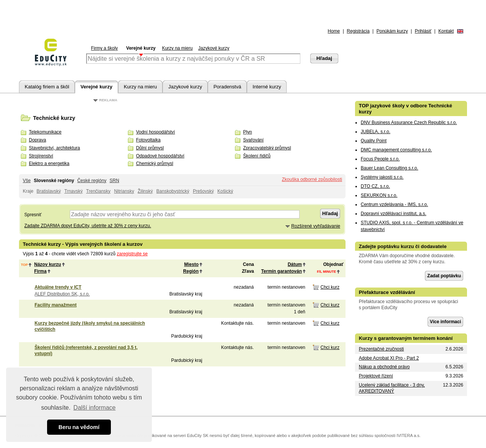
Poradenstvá (227, 87)
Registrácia (358, 31)
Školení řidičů (257, 156)
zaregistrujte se (132, 254)
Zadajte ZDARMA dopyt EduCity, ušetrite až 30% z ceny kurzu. (88, 226)
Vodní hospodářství (155, 132)
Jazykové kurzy (214, 48)
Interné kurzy (267, 87)
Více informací (445, 322)
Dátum (295, 264)
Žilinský (145, 191)
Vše (27, 181)
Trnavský (74, 191)
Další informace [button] (94, 408)
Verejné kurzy (141, 48)
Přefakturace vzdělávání (387, 292)
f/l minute (327, 272)
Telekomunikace (45, 132)
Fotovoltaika (148, 140)
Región (191, 271)
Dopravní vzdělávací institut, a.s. (394, 214)
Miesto (191, 264)
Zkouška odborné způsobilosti (312, 179)
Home (334, 31)
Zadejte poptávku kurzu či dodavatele (403, 246)
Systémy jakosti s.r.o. (382, 177)
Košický (225, 191)
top (24, 265)
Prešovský (203, 191)
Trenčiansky (98, 191)
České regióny (92, 181)
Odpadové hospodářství (160, 156)
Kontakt (446, 31)
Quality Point (374, 141)
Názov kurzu (48, 264)
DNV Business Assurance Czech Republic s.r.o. (409, 123)
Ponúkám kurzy (392, 31)
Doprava (37, 140)
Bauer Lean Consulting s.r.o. (389, 168)
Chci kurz (330, 287)
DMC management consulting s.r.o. (396, 150)
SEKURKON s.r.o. (379, 195)
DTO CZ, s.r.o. (375, 186)
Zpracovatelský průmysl (267, 148)
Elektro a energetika (49, 163)
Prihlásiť (423, 31)
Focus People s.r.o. (380, 159)
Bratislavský (49, 191)
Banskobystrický (173, 191)
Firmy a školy (105, 48)
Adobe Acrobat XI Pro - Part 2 (389, 358)
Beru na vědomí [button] (79, 427)
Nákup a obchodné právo (384, 367)
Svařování (253, 140)
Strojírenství (41, 156)
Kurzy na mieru (178, 48)
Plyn (247, 132)
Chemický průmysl (155, 163)
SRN (114, 181)
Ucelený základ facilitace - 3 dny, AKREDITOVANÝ (392, 388)
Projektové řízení (376, 376)
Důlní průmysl (150, 148)
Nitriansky (124, 191)
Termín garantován (282, 271)
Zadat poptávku (444, 276)
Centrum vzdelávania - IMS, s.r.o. (394, 204)
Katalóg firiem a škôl (47, 87)
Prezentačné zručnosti (381, 349)
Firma (40, 271)
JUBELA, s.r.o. (376, 132)
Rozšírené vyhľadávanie (316, 226)
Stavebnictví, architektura (54, 148)
